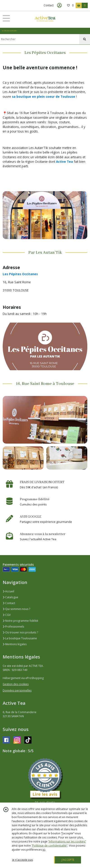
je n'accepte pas (22, 860)
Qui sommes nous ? (16, 609)
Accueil (8, 591)
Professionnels (13, 627)
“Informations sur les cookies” (67, 841)
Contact (49, 5)
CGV (7, 615)
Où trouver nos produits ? (20, 632)
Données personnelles (17, 690)
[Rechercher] (85, 39)
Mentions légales (15, 644)
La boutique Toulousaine (20, 638)
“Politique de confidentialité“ (49, 846)
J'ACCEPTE (68, 860)
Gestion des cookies (16, 684)
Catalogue (10, 597)
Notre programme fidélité (20, 621)
